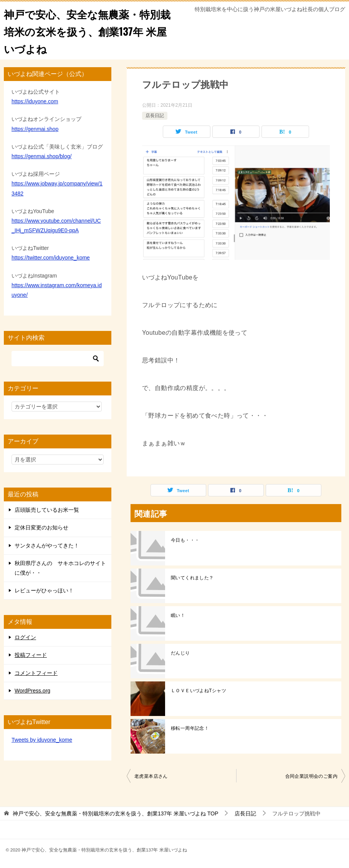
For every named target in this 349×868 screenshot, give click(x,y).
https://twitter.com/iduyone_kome (51, 258)
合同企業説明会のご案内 (311, 776)
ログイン (25, 637)
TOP (116, 813)
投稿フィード (31, 655)
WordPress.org (32, 691)
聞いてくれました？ (192, 578)
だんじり (180, 653)
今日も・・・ (185, 540)
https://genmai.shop (35, 129)
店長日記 (155, 116)
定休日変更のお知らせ (41, 527)
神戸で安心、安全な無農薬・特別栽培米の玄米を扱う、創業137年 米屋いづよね (87, 31)
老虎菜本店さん (151, 776)
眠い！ (178, 615)
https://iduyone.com (35, 101)
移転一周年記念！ (190, 728)
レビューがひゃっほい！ (44, 590)
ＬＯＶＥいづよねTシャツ (198, 691)
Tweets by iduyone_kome (42, 740)
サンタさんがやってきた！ (47, 546)
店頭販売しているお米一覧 (47, 510)
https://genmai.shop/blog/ (41, 156)
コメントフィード (36, 673)
